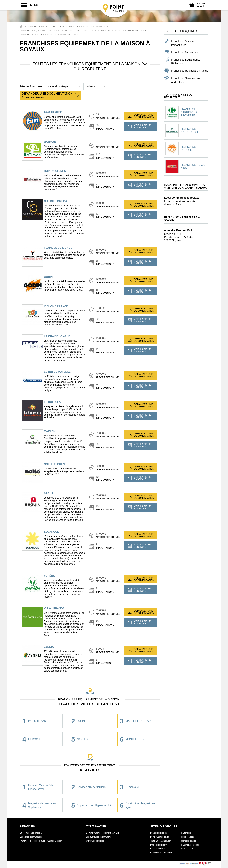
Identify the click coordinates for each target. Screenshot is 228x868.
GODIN (48, 277)
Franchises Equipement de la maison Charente (121, 31)
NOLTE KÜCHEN (54, 464)
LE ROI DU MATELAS (57, 372)
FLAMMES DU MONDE (58, 248)
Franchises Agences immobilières (183, 43)
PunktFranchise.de (158, 833)
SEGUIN (49, 493)
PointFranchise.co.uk (159, 837)
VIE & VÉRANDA (54, 609)
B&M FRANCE (53, 113)
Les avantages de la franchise (99, 837)
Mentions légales (189, 841)
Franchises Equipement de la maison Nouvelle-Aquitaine (54, 31)
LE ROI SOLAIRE (55, 402)
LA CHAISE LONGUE (57, 336)
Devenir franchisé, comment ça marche (103, 833)
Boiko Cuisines (55, 171)
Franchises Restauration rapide (190, 71)
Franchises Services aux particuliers (186, 80)
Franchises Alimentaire (185, 52)
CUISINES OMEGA (56, 201)
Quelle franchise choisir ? (31, 833)
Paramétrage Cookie (190, 845)
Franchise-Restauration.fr (161, 853)
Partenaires (186, 833)
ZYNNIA (49, 647)
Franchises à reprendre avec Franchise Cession (41, 841)
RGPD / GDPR (188, 849)
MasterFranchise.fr (158, 845)
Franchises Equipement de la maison (82, 27)
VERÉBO (50, 576)
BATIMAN (50, 142)
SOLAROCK (52, 532)
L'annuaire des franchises (31, 837)
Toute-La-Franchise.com (161, 841)
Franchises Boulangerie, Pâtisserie (186, 62)
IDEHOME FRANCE (56, 306)
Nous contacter (188, 837)
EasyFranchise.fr (158, 849)
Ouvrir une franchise (95, 841)
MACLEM (50, 431)
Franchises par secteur (42, 27)
